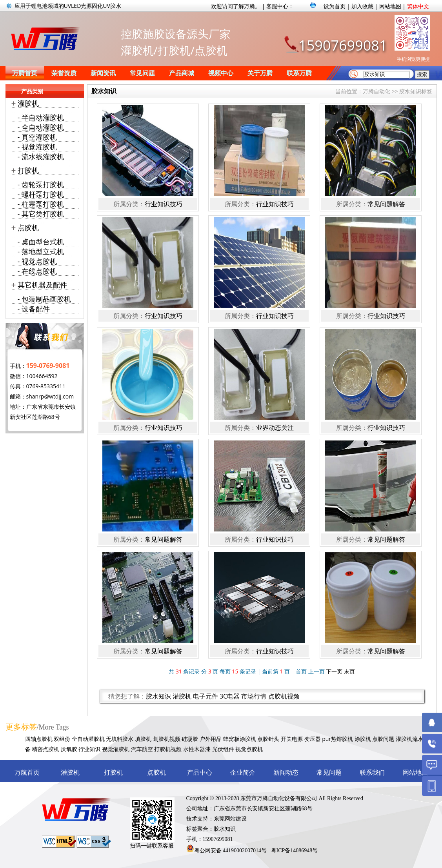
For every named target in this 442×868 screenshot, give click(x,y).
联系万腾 (299, 73)
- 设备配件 (34, 309)
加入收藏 (362, 6)
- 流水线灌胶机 (41, 156)
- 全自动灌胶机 (41, 127)
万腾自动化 (377, 91)
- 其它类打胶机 (41, 214)
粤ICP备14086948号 (295, 851)
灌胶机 (182, 696)
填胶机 (143, 739)
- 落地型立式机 (41, 251)
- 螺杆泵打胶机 (41, 194)
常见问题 (142, 73)
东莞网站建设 (230, 819)
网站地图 (390, 6)
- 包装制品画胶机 (44, 299)
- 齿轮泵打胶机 (41, 184)
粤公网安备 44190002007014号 (231, 851)
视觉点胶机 (249, 749)
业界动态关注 (275, 428)
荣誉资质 (64, 73)
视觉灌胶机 (116, 749)
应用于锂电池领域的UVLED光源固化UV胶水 (68, 6)
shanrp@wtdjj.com (50, 396)
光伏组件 (223, 749)
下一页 (334, 671)
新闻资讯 (103, 73)
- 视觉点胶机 (37, 261)
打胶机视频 (168, 749)
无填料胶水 (120, 739)
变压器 (313, 739)
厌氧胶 (69, 749)
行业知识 (89, 749)
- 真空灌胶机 (37, 137)
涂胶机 (363, 739)
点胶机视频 (284, 696)
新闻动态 (286, 772)
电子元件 (206, 696)
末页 (349, 671)
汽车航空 (142, 749)
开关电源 (292, 739)
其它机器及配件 (42, 285)
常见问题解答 (386, 204)
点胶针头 (268, 739)
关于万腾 (260, 73)
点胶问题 (383, 739)
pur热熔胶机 (337, 739)
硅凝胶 (190, 739)
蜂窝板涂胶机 (240, 739)
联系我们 (372, 772)
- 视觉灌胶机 (37, 147)
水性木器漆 (197, 749)
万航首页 (27, 772)
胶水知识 (158, 696)
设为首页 (335, 6)
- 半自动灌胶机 (41, 117)
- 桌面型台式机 (41, 242)
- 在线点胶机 (37, 271)
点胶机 (28, 227)
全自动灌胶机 (88, 739)
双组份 (62, 739)
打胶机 (28, 170)
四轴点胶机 (39, 739)
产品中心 (200, 772)
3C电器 (230, 696)
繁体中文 (418, 6)
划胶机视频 (167, 739)
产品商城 (182, 73)
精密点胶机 (45, 749)
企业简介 (243, 772)
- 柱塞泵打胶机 (41, 204)
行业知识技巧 (164, 204)
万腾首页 (25, 73)
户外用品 (211, 739)
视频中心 (221, 73)
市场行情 (254, 696)
